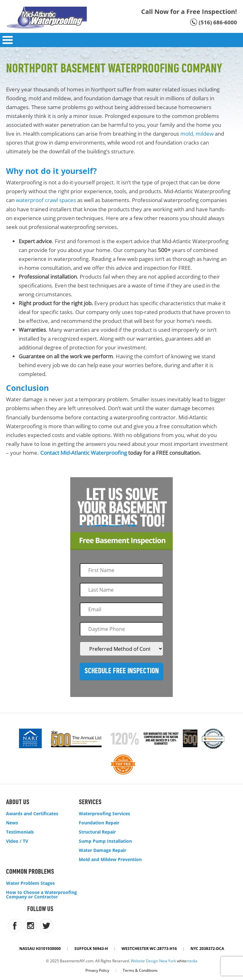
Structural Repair (97, 832)
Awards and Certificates (32, 814)
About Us (18, 802)
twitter (46, 926)
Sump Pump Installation (105, 841)
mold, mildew (197, 134)
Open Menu (8, 40)
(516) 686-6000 (218, 22)
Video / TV (17, 841)
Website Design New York (153, 961)
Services (90, 802)
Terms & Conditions (140, 970)
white (187, 961)
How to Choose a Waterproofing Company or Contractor (41, 895)
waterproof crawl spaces (46, 200)
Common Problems (30, 872)
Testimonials (20, 832)
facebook (15, 926)
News (12, 823)
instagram (31, 926)
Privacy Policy (97, 970)
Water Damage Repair (103, 850)
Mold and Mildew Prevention (110, 860)
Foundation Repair (99, 823)
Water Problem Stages (30, 883)
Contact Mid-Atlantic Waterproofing (84, 453)
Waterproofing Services (104, 814)
